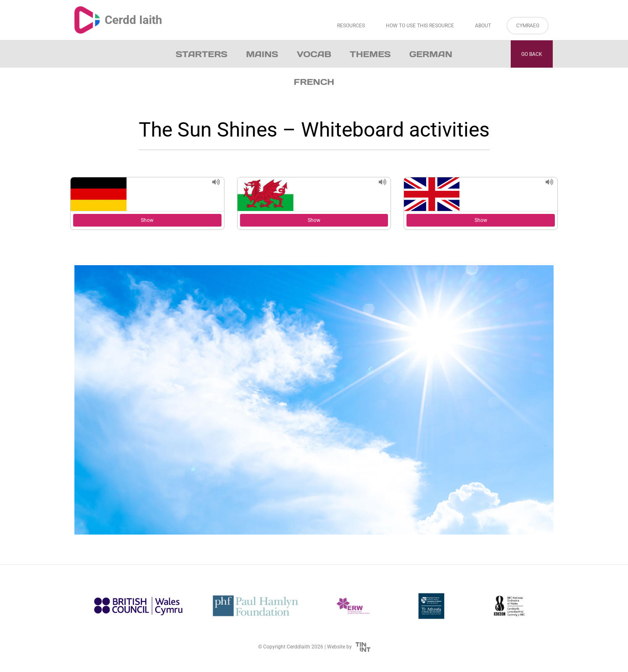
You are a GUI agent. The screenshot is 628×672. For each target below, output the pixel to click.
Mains (262, 54)
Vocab (314, 54)
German (431, 54)
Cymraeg (528, 26)
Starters (202, 54)
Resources (351, 26)
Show (147, 220)
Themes (370, 54)
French (314, 82)
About (483, 26)
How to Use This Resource (420, 26)
